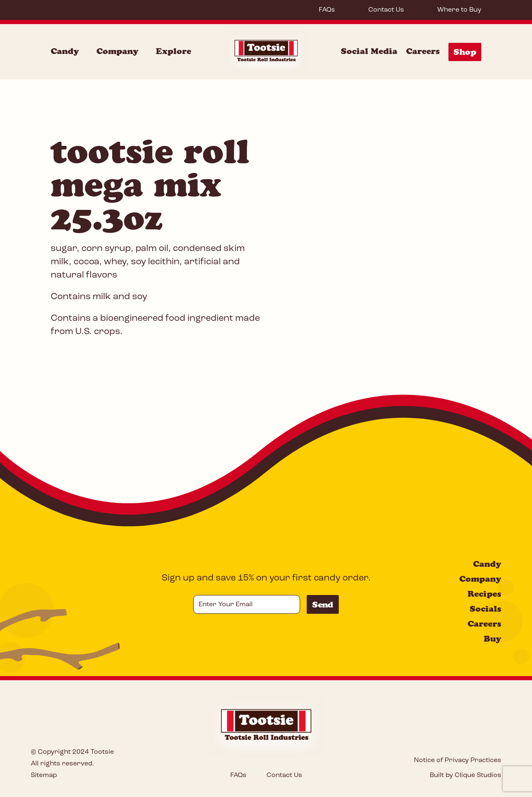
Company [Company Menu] (117, 51)
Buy (493, 639)
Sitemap (44, 775)
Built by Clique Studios (465, 775)
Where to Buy (459, 10)
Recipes (484, 594)
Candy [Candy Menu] (65, 51)
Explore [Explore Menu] (174, 51)
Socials (485, 609)
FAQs (327, 10)
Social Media (369, 51)
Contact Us (386, 10)
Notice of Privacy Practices (458, 760)
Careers (423, 51)
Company (480, 579)
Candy (487, 564)
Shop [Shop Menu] (465, 52)
